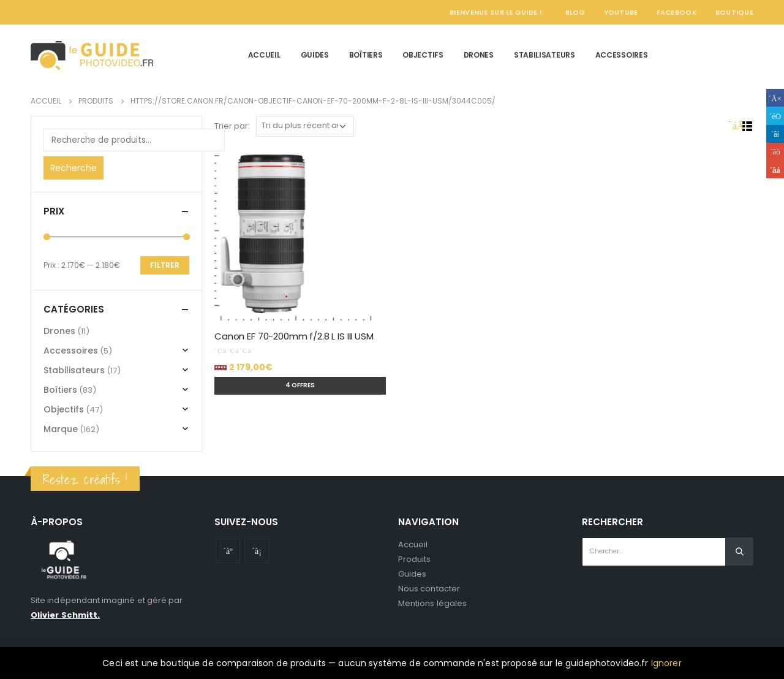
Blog (575, 12)
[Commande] (305, 126)
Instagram (257, 551)
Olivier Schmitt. (65, 615)
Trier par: (232, 126)
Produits (415, 559)
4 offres (300, 385)
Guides (315, 55)
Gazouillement (775, 116)
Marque (61, 429)
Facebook (677, 12)
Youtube (228, 551)
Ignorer (666, 663)
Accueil (264, 55)
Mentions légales (432, 603)
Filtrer (165, 265)
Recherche (73, 168)
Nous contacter (429, 589)
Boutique (734, 12)
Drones (479, 55)
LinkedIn (775, 134)
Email (775, 169)
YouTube (621, 12)
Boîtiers (366, 55)
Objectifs (423, 55)
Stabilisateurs (545, 55)
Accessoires (622, 55)
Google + (775, 152)
